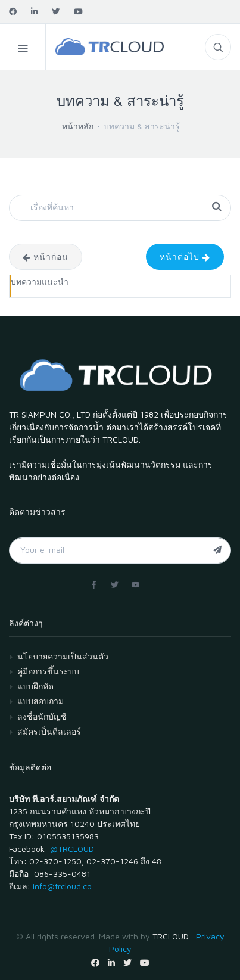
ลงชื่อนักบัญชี (42, 716)
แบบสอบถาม (40, 701)
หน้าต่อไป (185, 256)
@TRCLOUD (72, 849)
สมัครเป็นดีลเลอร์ (49, 731)
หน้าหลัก (78, 126)
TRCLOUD (171, 936)
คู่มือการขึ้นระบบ (48, 671)
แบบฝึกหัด (35, 686)
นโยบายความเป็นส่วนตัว (63, 656)
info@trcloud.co (62, 886)
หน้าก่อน (46, 256)
